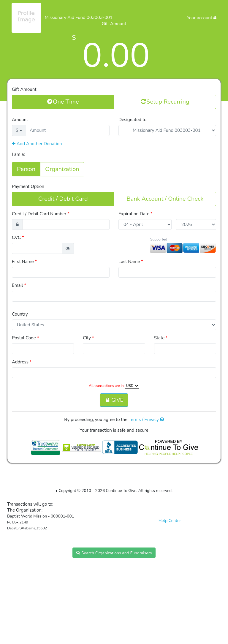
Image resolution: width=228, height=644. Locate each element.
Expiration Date (136, 214)
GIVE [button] (114, 400)
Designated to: (133, 120)
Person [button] (26, 169)
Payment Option (28, 186)
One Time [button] (63, 102)
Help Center (170, 521)
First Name (24, 262)
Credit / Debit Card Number (41, 214)
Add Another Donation (37, 144)
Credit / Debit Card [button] (63, 199)
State (161, 338)
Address (22, 362)
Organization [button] (62, 169)
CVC (18, 238)
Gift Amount (24, 89)
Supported (159, 239)
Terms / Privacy (146, 420)
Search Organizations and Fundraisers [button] (114, 553)
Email (19, 285)
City (88, 338)
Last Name (131, 262)
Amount (20, 120)
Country (20, 314)
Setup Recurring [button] (165, 102)
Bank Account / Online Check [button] (165, 199)
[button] (68, 248)
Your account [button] (202, 18)
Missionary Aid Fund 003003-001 (79, 18)
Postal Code (25, 338)
